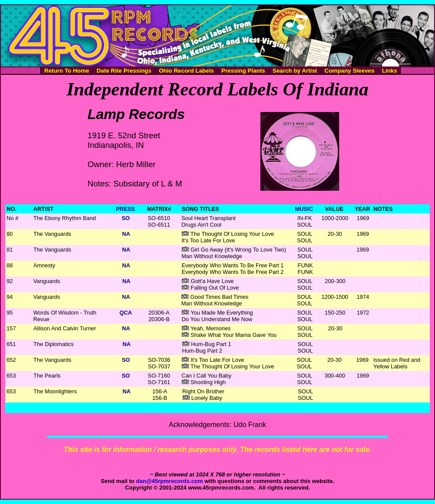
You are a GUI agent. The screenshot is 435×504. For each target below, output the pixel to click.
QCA (126, 313)
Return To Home (67, 71)
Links (390, 71)
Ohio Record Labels (186, 71)
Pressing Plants (243, 71)
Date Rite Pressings (124, 71)
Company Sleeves (350, 71)
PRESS (125, 209)
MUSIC (304, 209)
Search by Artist (295, 71)
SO (126, 218)
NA (126, 234)
